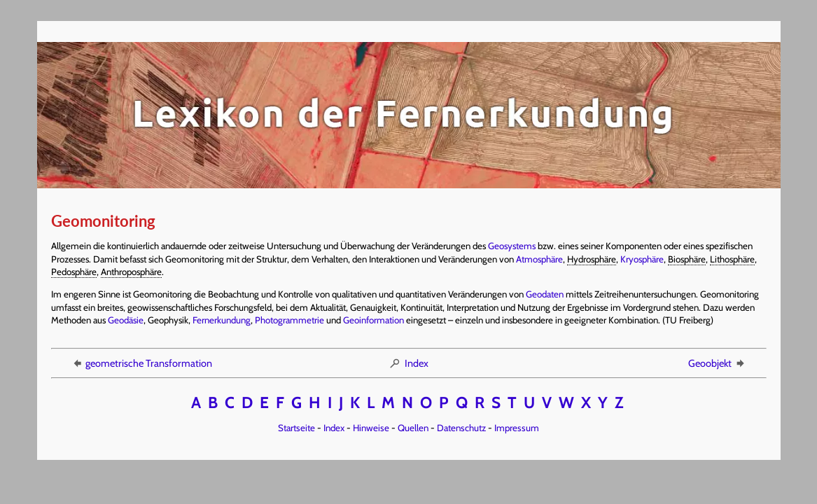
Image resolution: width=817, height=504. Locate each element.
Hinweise (371, 428)
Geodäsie (126, 320)
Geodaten (545, 294)
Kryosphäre (642, 259)
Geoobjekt (717, 363)
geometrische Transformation (141, 363)
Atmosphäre (539, 259)
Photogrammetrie (289, 320)
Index (408, 363)
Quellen (413, 428)
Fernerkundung (222, 320)
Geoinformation (373, 320)
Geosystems (512, 246)
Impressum (517, 428)
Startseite (296, 428)
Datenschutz (461, 428)
